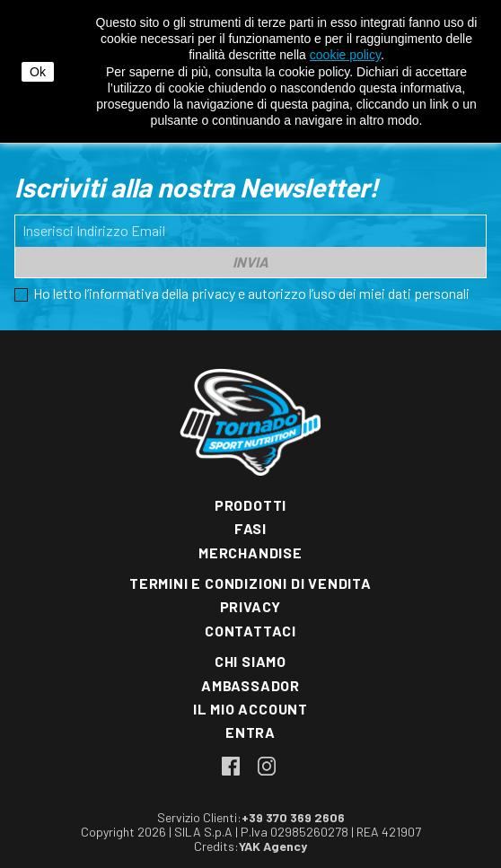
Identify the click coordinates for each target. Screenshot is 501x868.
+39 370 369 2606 (293, 817)
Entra (250, 732)
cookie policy (345, 55)
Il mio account (250, 709)
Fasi (250, 528)
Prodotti (250, 505)
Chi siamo (250, 661)
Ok (38, 72)
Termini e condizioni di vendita (250, 583)
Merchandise (250, 552)
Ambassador (250, 685)
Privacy (251, 606)
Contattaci (250, 631)
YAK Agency (273, 846)
